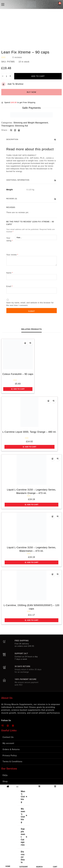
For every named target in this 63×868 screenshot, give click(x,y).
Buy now (31, 92)
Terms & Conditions (12, 762)
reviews (17, 57)
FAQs (5, 775)
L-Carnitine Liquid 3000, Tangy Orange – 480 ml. (29, 432)
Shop (5, 781)
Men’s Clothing (25, 797)
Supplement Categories (25, 837)
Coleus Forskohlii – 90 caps (18, 374)
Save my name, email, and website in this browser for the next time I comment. (30, 304)
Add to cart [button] (18, 389)
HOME (8, 866)
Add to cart (38, 76)
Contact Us (8, 737)
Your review (12, 255)
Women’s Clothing (25, 815)
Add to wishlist (12, 84)
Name (10, 273)
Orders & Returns (11, 749)
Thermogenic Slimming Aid (15, 126)
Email (10, 286)
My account (8, 743)
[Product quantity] (6, 76)
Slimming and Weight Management (31, 123)
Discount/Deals (23, 857)
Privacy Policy (10, 756)
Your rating (10, 239)
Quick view (30, 343)
